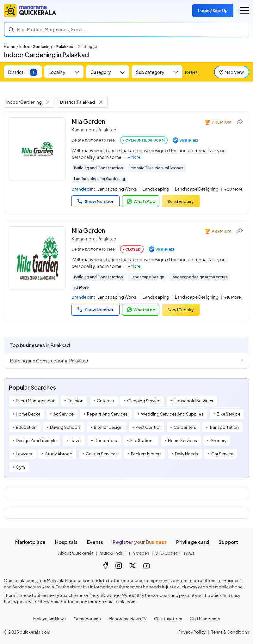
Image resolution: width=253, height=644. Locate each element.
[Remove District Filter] (101, 102)
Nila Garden (88, 121)
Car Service (222, 454)
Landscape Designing (197, 189)
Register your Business (140, 542)
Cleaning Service (144, 401)
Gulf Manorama (205, 619)
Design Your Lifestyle (36, 440)
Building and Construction (99, 168)
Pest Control (148, 427)
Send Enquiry (181, 201)
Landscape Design (147, 277)
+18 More (232, 297)
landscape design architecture (200, 277)
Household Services (193, 401)
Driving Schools (65, 427)
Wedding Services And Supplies (172, 414)
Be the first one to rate (93, 140)
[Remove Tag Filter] (48, 102)
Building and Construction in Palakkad (49, 361)
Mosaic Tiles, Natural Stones (157, 168)
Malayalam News (49, 619)
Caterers (105, 401)
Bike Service (228, 414)
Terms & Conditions (230, 632)
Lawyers (24, 454)
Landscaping (156, 189)
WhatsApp (141, 201)
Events (95, 542)
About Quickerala (76, 553)
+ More (134, 157)
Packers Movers (146, 454)
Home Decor (28, 414)
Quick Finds (111, 553)
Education (26, 427)
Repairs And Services (107, 414)
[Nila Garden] (37, 149)
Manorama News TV (127, 619)
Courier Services (102, 454)
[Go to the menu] (244, 10)
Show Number (96, 201)
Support (228, 542)
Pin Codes (139, 553)
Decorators (106, 440)
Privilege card (193, 542)
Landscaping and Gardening (100, 179)
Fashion (76, 401)
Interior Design (108, 427)
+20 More (233, 189)
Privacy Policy (192, 632)
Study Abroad (59, 454)
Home (9, 47)
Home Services (182, 440)
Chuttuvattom (168, 619)
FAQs (189, 553)
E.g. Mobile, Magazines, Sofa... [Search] (52, 29)
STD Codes (167, 553)
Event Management (35, 401)
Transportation (224, 427)
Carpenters (185, 427)
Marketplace (30, 542)
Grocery (218, 440)
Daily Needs (186, 454)
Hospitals (66, 542)
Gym (20, 467)
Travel (76, 440)
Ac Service (64, 414)
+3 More (81, 287)
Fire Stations (142, 440)
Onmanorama (87, 619)
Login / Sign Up (213, 10)
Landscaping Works (117, 189)
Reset (191, 72)
